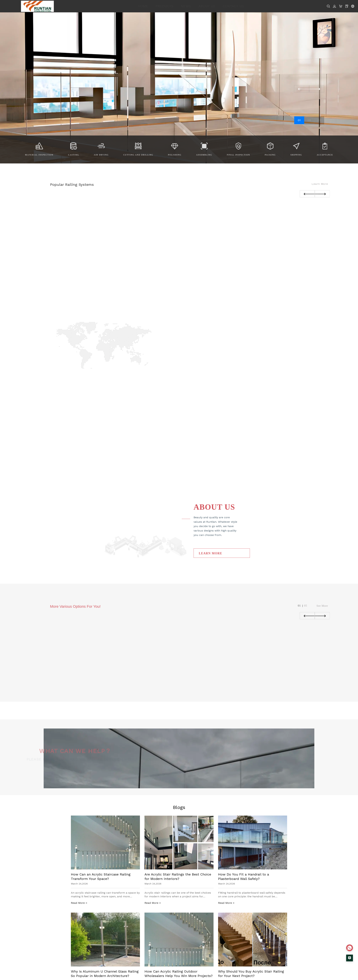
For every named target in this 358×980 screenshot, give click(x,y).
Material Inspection (39, 155)
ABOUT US (207, 6)
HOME (143, 6)
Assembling (204, 155)
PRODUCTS (164, 6)
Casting (74, 155)
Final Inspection (238, 155)
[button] (317, 89)
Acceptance (325, 155)
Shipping (296, 155)
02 (309, 120)
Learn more (328, 184)
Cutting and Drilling (138, 155)
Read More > (79, 903)
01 (299, 120)
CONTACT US (233, 6)
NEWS (186, 6)
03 (319, 120)
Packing (270, 155)
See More (331, 606)
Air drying (101, 155)
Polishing (175, 155)
